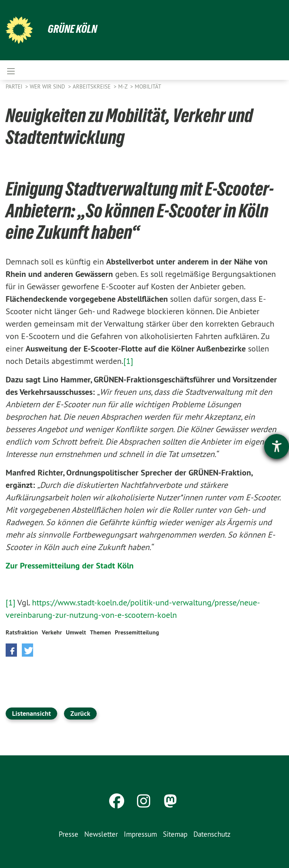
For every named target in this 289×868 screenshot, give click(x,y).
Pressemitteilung (137, 632)
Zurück (80, 713)
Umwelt (76, 632)
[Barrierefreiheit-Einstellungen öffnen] (277, 446)
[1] (128, 361)
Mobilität (148, 86)
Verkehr (52, 632)
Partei (15, 86)
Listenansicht (31, 713)
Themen (100, 632)
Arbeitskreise (92, 86)
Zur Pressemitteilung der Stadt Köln (70, 565)
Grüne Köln (73, 29)
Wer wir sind (48, 86)
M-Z (123, 86)
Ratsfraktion (22, 632)
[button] (11, 650)
